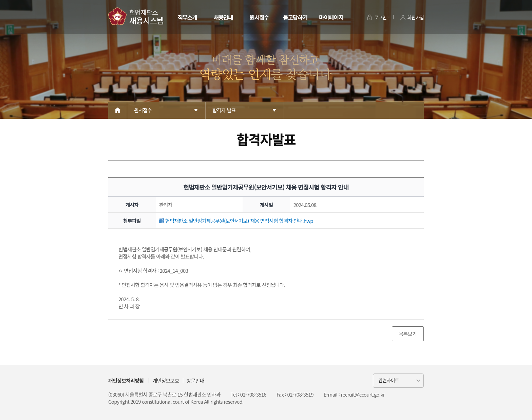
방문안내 (195, 380)
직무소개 (187, 17)
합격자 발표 (224, 110)
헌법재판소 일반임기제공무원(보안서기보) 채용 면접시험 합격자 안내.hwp (236, 221)
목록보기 (408, 334)
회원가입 (415, 17)
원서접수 (259, 17)
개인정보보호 (166, 380)
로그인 (381, 17)
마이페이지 (331, 17)
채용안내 (223, 17)
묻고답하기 (295, 17)
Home (118, 110)
